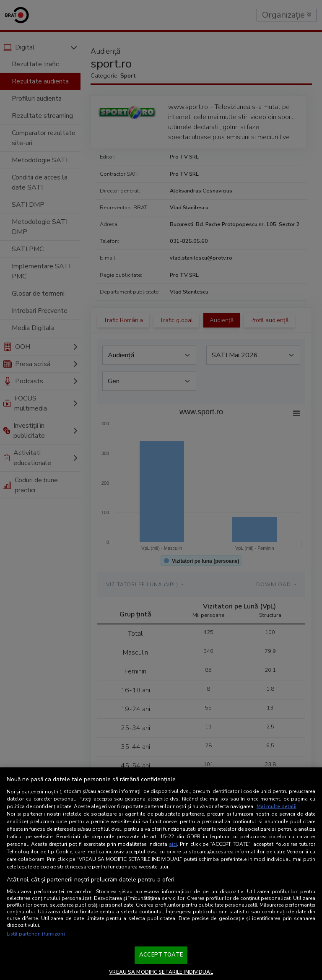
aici (173, 844)
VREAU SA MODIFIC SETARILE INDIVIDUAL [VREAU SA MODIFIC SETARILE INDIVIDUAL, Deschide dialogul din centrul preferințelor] (161, 972)
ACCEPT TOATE (161, 955)
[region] (161, 874)
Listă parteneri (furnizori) (36, 934)
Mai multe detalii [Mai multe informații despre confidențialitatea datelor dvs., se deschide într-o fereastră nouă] (277, 806)
